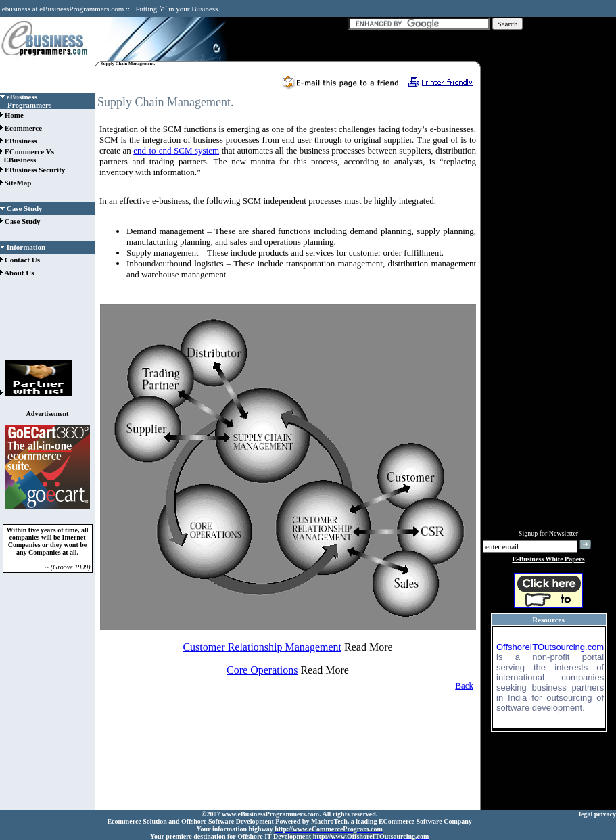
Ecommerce (21, 128)
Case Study (20, 221)
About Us (17, 273)
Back (464, 685)
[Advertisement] (47, 323)
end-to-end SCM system (176, 150)
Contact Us (20, 260)
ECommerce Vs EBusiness (27, 156)
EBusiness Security (32, 170)
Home (12, 115)
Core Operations (262, 670)
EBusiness (18, 141)
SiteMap (16, 183)
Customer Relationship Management (262, 647)
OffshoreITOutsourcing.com (550, 647)
